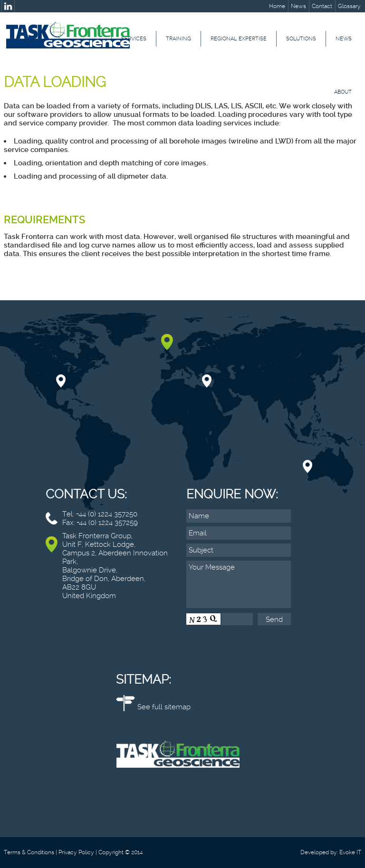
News (298, 6)
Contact (322, 6)
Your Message (239, 584)
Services (134, 39)
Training (178, 39)
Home (277, 6)
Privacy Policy (76, 852)
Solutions (301, 39)
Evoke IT (350, 852)
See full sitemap (164, 707)
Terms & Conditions (29, 852)
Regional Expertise (239, 39)
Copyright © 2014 (120, 852)
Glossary (349, 6)
